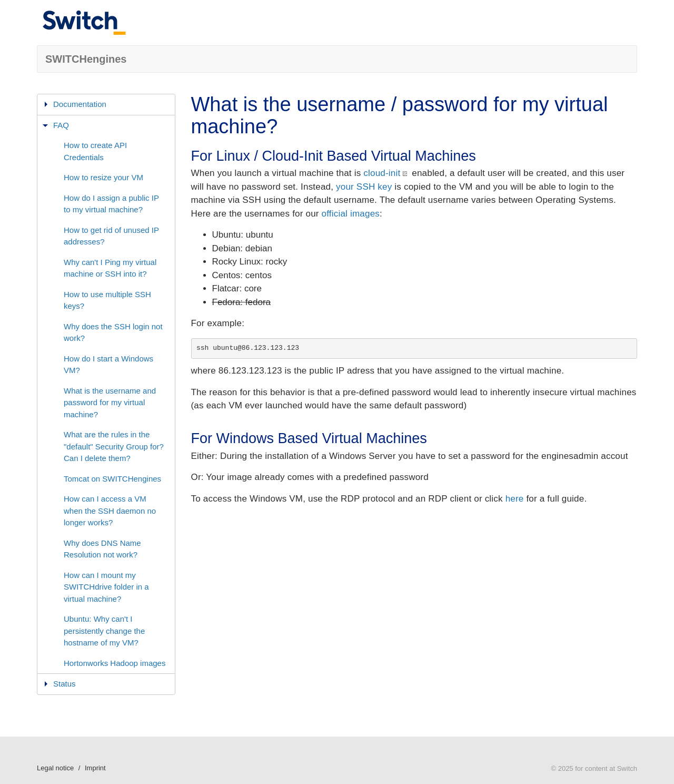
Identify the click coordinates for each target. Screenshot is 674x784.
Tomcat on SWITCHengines (112, 479)
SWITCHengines (86, 59)
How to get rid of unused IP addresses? (111, 236)
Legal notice (55, 768)
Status (65, 684)
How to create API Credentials (95, 151)
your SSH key (364, 187)
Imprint (95, 768)
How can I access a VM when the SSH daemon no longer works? (110, 511)
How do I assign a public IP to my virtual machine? (111, 204)
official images (351, 214)
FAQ (61, 125)
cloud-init (382, 173)
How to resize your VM (103, 177)
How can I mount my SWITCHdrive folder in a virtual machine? (106, 587)
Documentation (80, 104)
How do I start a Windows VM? (108, 365)
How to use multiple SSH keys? (107, 300)
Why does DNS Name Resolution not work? (102, 549)
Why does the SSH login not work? (113, 332)
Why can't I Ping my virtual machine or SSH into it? (110, 268)
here (515, 499)
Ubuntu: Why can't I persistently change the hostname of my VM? (104, 631)
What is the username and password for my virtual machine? (110, 403)
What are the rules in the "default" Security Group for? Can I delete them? (114, 446)
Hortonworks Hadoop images (115, 663)
